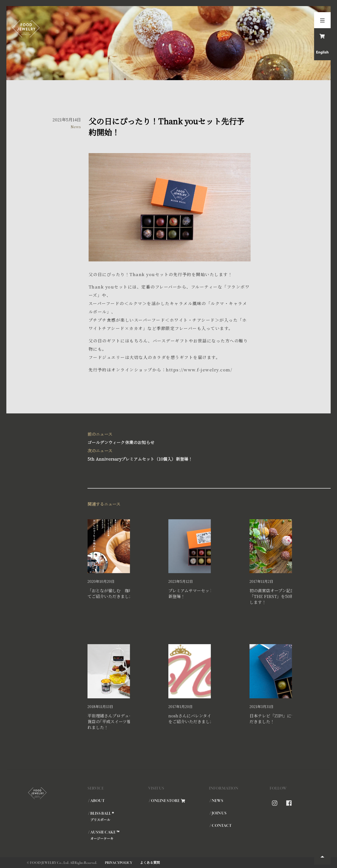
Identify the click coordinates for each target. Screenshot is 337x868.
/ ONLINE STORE (167, 801)
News (76, 127)
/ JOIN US (218, 813)
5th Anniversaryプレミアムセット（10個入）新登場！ (168, 454)
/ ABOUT (96, 801)
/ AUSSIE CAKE (118, 835)
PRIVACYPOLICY (119, 863)
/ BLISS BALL (118, 816)
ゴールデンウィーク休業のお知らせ (168, 438)
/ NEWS (216, 801)
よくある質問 (150, 862)
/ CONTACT (221, 826)
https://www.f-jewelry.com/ (199, 370)
